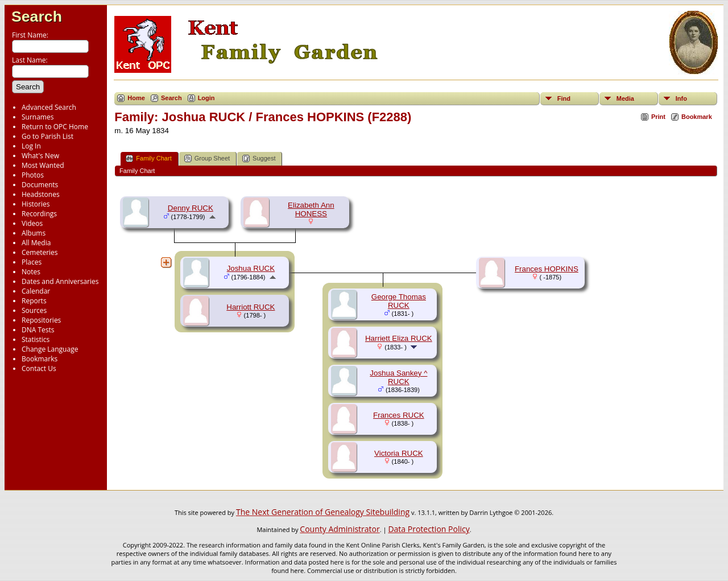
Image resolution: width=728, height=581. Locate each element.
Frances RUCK (399, 415)
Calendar (36, 291)
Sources (34, 310)
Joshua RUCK (251, 268)
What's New (40, 156)
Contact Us (39, 368)
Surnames (38, 117)
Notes (31, 272)
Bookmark (697, 117)
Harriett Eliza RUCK (399, 338)
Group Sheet (207, 158)
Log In (31, 146)
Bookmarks (40, 359)
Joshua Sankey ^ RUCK (398, 377)
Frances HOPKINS (547, 269)
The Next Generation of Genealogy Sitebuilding (323, 512)
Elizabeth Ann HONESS (311, 209)
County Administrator (340, 529)
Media (625, 98)
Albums (34, 233)
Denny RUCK (191, 208)
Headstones (41, 194)
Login (206, 98)
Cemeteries (40, 252)
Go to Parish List (47, 136)
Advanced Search (49, 107)
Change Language (50, 349)
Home (136, 98)
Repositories (41, 320)
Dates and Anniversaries (60, 281)
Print (658, 117)
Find (564, 98)
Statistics (36, 339)
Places (32, 262)
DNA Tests (38, 330)
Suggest (259, 158)
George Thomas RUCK (399, 301)
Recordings (39, 214)
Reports (34, 301)
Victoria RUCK (399, 453)
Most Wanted (43, 165)
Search (37, 17)
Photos (33, 175)
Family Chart (148, 158)
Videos (32, 223)
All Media (36, 243)
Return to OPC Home (55, 127)
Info (681, 98)
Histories (36, 204)
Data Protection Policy (429, 529)
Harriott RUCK (251, 307)
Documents (40, 185)
